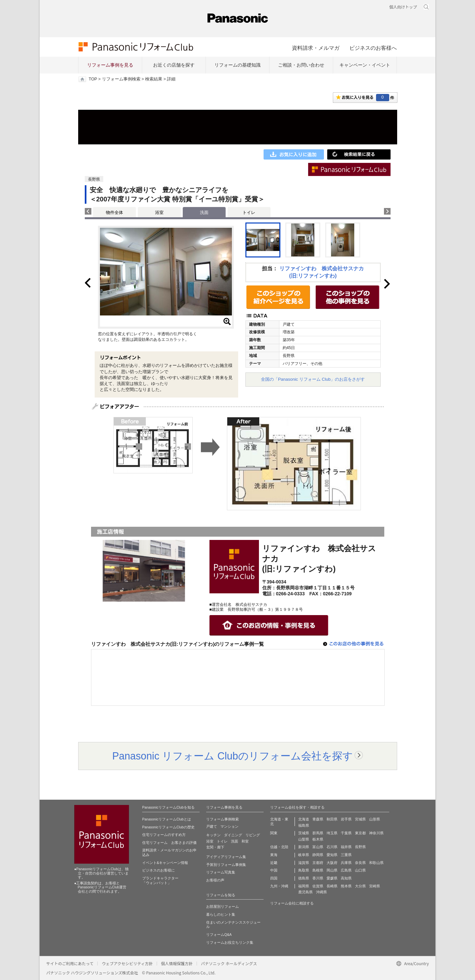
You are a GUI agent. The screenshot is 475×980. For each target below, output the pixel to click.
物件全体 (114, 212)
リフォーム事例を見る (110, 65)
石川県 (332, 847)
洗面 (235, 841)
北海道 (304, 819)
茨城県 (304, 833)
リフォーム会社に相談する (292, 903)
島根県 (318, 870)
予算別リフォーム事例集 (226, 865)
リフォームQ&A (219, 935)
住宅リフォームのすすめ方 (164, 835)
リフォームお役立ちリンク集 (230, 942)
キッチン (213, 835)
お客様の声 (215, 880)
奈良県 (360, 863)
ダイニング (233, 835)
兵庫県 (346, 863)
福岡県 (304, 886)
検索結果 (154, 79)
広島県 (346, 870)
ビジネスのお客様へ (373, 48)
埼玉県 (332, 833)
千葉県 (346, 833)
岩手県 (346, 819)
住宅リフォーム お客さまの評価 (169, 843)
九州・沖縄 (279, 886)
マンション (229, 826)
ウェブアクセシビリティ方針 (127, 963)
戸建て (212, 826)
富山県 (318, 847)
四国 (274, 878)
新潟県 (304, 847)
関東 (274, 833)
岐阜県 (304, 855)
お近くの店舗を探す (174, 65)
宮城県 (360, 819)
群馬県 (318, 833)
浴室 (159, 212)
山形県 (375, 819)
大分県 (360, 886)
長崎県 (332, 886)
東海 (274, 855)
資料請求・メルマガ (316, 48)
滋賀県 (304, 863)
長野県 (360, 847)
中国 (274, 870)
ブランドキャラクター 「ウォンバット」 (160, 880)
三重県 (346, 855)
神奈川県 (376, 833)
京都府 (318, 863)
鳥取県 (304, 870)
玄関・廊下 (215, 847)
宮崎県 (375, 886)
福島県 (304, 825)
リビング (253, 835)
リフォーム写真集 (221, 872)
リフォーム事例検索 (121, 79)
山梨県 (304, 839)
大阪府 (332, 863)
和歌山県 (376, 863)
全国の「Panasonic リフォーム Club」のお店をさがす (313, 379)
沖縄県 (321, 892)
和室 (245, 841)
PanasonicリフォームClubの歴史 (168, 827)
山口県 (360, 870)
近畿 (274, 863)
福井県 (346, 847)
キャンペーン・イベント (365, 65)
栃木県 (318, 839)
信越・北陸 (279, 847)
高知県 (346, 878)
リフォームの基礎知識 (237, 65)
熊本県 (346, 886)
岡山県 (332, 870)
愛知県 (332, 855)
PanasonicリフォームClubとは (167, 819)
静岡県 (318, 855)
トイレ (249, 212)
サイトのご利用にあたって (70, 963)
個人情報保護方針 (177, 963)
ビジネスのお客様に (158, 870)
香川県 (318, 878)
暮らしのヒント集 (221, 914)
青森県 (318, 819)
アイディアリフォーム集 (226, 857)
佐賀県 (318, 886)
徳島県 (304, 878)
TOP (93, 79)
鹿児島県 (305, 892)
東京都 (360, 833)
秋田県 (332, 819)
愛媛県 (332, 878)
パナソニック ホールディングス (229, 963)
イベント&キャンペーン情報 (165, 863)
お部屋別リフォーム (222, 906)
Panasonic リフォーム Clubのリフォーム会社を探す (233, 756)
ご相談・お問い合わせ (301, 65)
